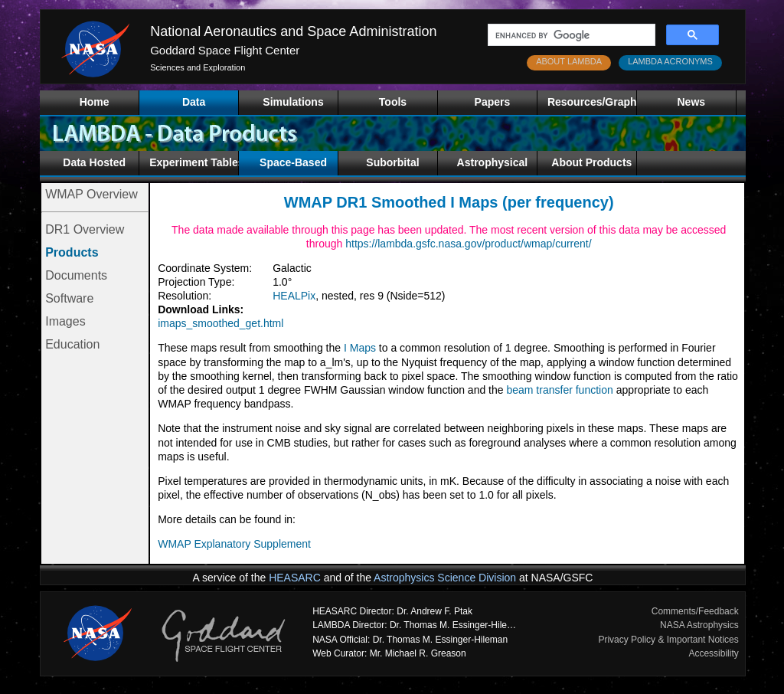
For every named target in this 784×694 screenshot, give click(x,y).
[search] (570, 35)
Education (72, 344)
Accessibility (713, 653)
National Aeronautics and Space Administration (293, 31)
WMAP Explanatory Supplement (234, 544)
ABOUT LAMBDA (569, 61)
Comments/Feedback (695, 611)
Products (72, 252)
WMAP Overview (91, 194)
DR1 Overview (85, 229)
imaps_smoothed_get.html (220, 323)
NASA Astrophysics (699, 625)
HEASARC (295, 578)
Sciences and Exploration (198, 67)
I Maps (360, 348)
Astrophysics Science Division (445, 578)
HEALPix (294, 296)
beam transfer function (559, 390)
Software (69, 298)
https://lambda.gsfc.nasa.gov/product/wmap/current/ (468, 244)
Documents (76, 275)
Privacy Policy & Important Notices (668, 640)
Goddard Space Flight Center (225, 50)
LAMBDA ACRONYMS (670, 61)
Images (65, 321)
